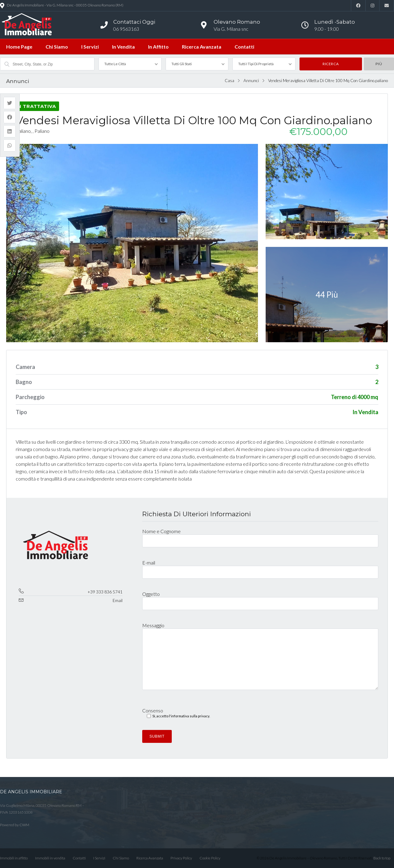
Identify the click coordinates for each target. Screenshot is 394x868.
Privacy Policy (181, 858)
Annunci (251, 81)
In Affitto (158, 47)
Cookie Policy (210, 858)
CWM (24, 825)
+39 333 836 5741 (105, 592)
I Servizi (90, 47)
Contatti (244, 47)
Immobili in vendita (50, 858)
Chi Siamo (57, 47)
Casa (229, 81)
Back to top (382, 858)
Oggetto (260, 598)
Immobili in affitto (14, 858)
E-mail (260, 567)
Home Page (19, 47)
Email (118, 600)
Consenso (176, 714)
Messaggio (260, 659)
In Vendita (123, 47)
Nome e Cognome (260, 536)
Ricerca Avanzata (202, 47)
